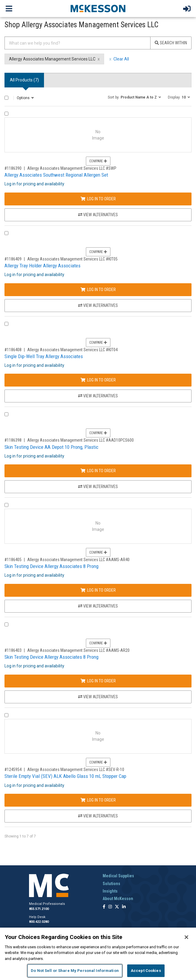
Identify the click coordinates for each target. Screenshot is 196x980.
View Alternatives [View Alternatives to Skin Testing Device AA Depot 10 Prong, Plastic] (98, 487)
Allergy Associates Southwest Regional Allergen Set (56, 175)
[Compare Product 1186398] (6, 414)
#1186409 (13, 259)
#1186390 (13, 168)
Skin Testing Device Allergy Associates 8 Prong (51, 566)
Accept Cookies (146, 971)
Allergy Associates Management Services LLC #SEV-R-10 (76, 770)
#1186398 (13, 440)
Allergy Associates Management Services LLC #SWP (72, 168)
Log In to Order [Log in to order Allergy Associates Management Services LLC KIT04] (98, 380)
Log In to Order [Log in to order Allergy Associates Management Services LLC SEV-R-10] (98, 800)
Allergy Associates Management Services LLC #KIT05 (72, 259)
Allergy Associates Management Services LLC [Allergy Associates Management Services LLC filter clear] (52, 59)
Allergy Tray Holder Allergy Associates (42, 266)
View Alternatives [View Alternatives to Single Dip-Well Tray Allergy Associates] (98, 396)
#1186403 (13, 650)
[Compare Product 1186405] (6, 505)
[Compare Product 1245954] (6, 715)
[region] (98, 954)
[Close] (186, 937)
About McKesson (118, 899)
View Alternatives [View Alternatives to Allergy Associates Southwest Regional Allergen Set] (98, 215)
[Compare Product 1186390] (6, 114)
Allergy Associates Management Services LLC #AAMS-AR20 (78, 650)
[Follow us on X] (117, 907)
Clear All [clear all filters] (121, 59)
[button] (134, 97)
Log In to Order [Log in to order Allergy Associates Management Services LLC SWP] (98, 199)
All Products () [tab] (24, 80)
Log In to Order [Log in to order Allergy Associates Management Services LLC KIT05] (98, 290)
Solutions (111, 884)
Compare (98, 161)
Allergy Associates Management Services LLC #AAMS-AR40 (78, 560)
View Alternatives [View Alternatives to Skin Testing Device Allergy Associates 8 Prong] (98, 606)
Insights (110, 891)
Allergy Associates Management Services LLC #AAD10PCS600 (80, 440)
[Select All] (6, 98)
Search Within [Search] (171, 43)
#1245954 (13, 770)
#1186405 (13, 560)
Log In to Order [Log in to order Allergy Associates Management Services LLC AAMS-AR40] (98, 590)
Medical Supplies (118, 876)
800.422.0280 (39, 922)
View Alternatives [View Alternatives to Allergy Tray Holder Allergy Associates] (98, 305)
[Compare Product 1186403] (6, 624)
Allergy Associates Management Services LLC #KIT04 (72, 350)
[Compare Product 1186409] (6, 233)
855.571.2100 (39, 909)
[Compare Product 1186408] (6, 324)
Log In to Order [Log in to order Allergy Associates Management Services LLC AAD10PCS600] (98, 471)
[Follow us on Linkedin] (124, 907)
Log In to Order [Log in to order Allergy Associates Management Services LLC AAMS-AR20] (98, 681)
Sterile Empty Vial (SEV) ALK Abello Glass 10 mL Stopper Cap (65, 776)
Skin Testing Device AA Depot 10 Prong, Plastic (51, 447)
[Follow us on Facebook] (104, 907)
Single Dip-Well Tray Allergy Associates (44, 356)
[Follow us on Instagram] (110, 907)
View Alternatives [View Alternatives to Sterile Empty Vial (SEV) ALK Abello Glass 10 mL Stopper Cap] (98, 816)
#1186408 (13, 350)
